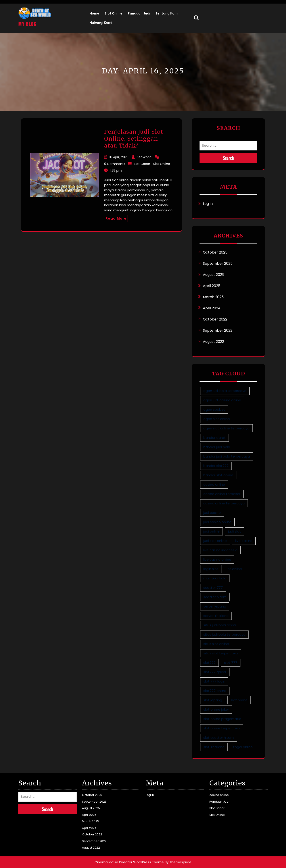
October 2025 (215, 252)
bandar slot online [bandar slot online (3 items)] (218, 475)
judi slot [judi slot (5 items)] (234, 531)
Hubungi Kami (101, 23)
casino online (219, 795)
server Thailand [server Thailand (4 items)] (216, 616)
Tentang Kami (167, 13)
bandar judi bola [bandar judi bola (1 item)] (217, 447)
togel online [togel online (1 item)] (243, 747)
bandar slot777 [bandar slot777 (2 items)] (216, 466)
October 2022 (215, 319)
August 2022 (213, 342)
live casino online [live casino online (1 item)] (217, 559)
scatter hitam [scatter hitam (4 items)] (215, 597)
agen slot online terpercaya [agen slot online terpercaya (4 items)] (226, 428)
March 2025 (213, 297)
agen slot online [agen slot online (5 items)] (217, 419)
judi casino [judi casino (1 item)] (212, 513)
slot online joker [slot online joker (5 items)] (216, 709)
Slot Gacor (142, 164)
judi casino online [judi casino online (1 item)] (217, 522)
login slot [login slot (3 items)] (211, 569)
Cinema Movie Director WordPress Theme (129, 862)
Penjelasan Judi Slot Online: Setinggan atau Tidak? (134, 139)
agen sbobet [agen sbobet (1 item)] (214, 409)
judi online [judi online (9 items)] (211, 531)
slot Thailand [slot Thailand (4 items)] (214, 747)
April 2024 (212, 308)
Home (94, 13)
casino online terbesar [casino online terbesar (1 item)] (222, 494)
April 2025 (212, 286)
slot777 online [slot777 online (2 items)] (215, 691)
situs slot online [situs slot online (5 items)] (216, 644)
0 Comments (115, 164)
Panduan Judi (139, 13)
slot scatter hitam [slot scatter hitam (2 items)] (219, 738)
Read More (116, 218)
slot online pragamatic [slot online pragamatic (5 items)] (222, 719)
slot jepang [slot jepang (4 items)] (213, 700)
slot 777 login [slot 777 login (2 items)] (214, 681)
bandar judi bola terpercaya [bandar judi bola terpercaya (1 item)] (227, 456)
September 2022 (218, 330)
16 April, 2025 (119, 157)
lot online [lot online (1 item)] (234, 569)
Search (228, 158)
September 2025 (218, 263)
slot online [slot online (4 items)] (239, 700)
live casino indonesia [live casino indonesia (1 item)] (220, 550)
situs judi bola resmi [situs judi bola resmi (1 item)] (220, 625)
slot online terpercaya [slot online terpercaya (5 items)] (222, 728)
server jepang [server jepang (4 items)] (215, 606)
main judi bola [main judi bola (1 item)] (215, 578)
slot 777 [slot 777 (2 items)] (231, 663)
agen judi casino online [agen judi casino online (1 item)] (222, 400)
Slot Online (114, 13)
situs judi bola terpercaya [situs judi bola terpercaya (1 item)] (224, 634)
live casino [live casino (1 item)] (244, 541)
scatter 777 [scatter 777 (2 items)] (213, 588)
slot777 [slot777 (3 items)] (209, 663)
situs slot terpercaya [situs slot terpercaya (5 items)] (221, 653)
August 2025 (214, 275)
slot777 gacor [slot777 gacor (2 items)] (215, 672)
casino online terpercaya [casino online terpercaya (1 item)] (224, 503)
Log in (208, 204)
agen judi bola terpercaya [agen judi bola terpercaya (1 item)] (225, 391)
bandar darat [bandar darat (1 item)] (214, 438)
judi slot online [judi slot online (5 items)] (215, 541)
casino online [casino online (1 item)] (214, 484)
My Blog (27, 24)
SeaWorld (144, 157)
